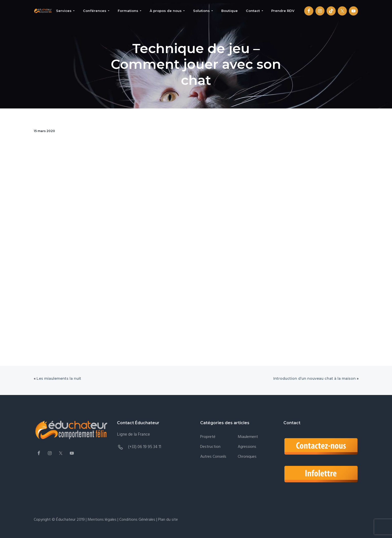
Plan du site (167, 520)
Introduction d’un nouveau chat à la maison (314, 378)
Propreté (208, 437)
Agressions (247, 447)
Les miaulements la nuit (59, 378)
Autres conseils (213, 457)
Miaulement (248, 437)
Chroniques (247, 457)
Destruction (210, 447)
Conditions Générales (137, 520)
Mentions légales (102, 520)
